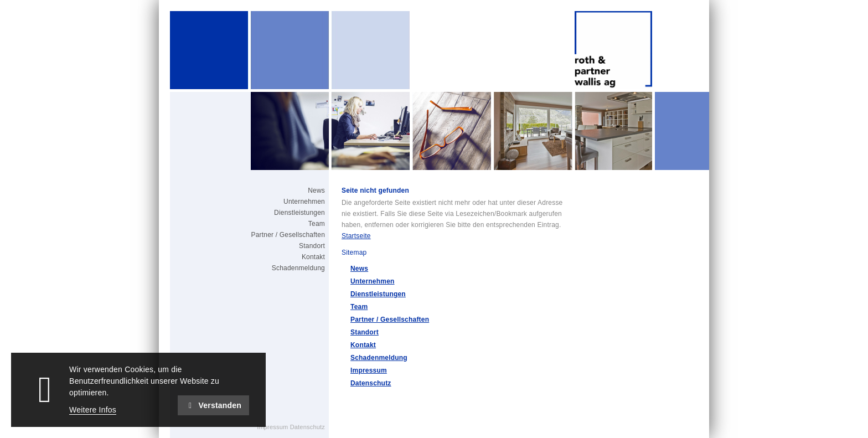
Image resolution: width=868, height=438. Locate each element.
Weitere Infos (93, 410)
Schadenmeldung (379, 358)
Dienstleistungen (378, 294)
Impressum (369, 370)
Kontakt (363, 345)
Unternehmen (373, 281)
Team (359, 307)
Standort (365, 332)
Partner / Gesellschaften (390, 320)
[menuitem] (274, 190)
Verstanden (213, 405)
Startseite (356, 236)
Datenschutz (371, 383)
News (359, 269)
